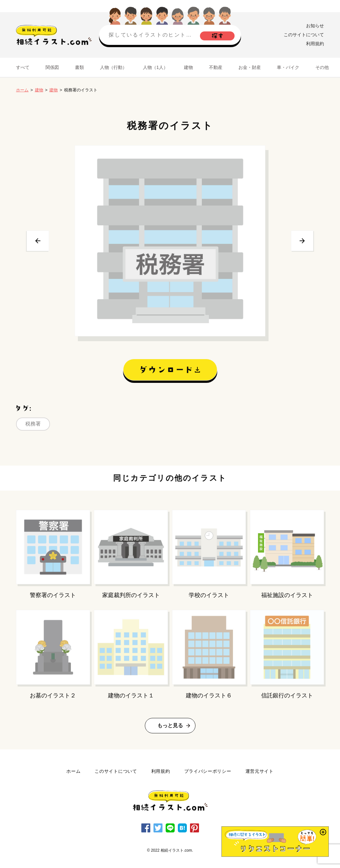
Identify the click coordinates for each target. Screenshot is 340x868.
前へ (38, 241)
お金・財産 (250, 67)
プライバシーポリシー (208, 771)
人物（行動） (113, 67)
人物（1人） (155, 67)
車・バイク (288, 67)
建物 (188, 67)
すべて (23, 67)
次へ (302, 241)
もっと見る (170, 725)
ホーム (22, 90)
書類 (79, 67)
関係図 (52, 67)
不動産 (216, 67)
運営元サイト (260, 771)
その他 (322, 67)
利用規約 (315, 44)
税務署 (33, 424)
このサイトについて (304, 35)
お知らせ (315, 26)
